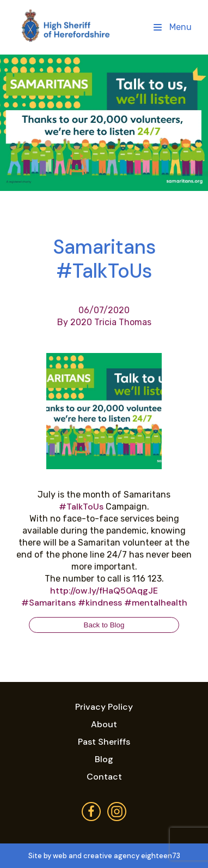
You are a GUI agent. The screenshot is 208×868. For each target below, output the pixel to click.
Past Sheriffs (104, 742)
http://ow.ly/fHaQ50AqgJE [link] (104, 591)
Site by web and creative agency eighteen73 (104, 856)
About (104, 724)
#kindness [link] (100, 603)
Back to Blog (104, 625)
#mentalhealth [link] (156, 603)
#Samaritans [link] (48, 603)
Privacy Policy (104, 707)
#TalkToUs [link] (81, 507)
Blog (104, 759)
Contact (104, 777)
